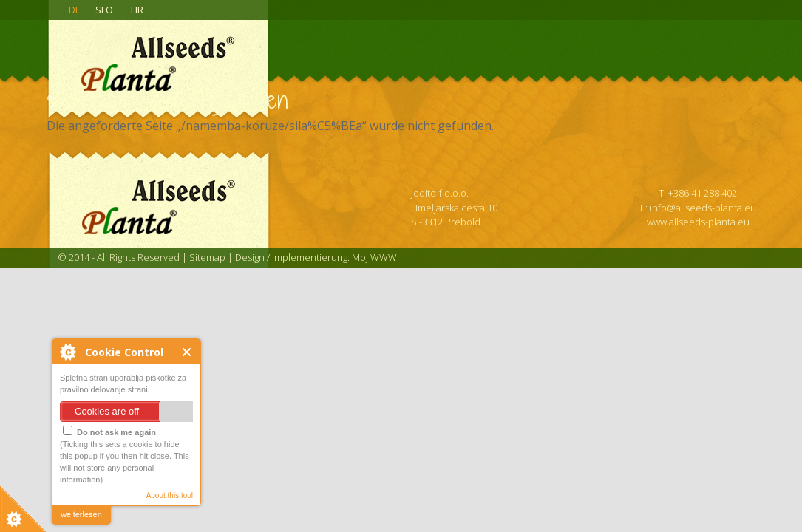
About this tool (170, 495)
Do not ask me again (109, 431)
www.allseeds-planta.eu (698, 222)
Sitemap (207, 257)
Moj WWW (374, 257)
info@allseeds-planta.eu (703, 208)
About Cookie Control (67, 352)
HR (137, 10)
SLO (104, 10)
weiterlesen (81, 514)
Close (187, 352)
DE (75, 10)
